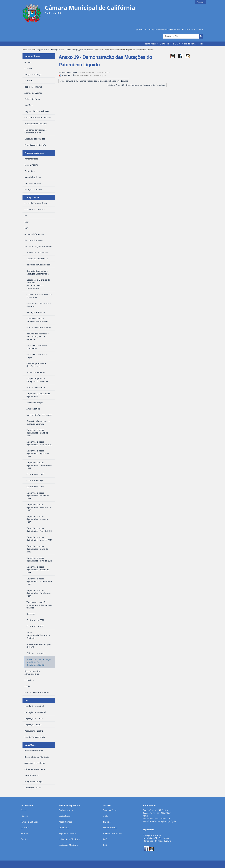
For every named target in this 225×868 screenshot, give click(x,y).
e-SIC (175, 44)
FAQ (105, 839)
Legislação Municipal (69, 845)
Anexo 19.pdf (66, 75)
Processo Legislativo (35, 153)
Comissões (64, 828)
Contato (176, 29)
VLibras (200, 29)
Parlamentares (66, 810)
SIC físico (107, 822)
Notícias (25, 833)
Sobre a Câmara (32, 56)
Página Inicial (150, 44)
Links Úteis (30, 745)
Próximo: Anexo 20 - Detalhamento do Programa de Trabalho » (136, 85)
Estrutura (25, 828)
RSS (202, 44)
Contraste (188, 29)
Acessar (201, 2)
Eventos (24, 839)
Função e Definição (30, 822)
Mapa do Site (145, 29)
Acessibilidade (161, 29)
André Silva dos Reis (70, 72)
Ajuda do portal (189, 44)
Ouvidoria (164, 44)
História (24, 816)
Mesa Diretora (66, 822)
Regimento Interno (68, 833)
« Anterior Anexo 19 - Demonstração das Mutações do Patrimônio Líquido (94, 81)
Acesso (24, 810)
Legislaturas (64, 816)
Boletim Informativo (113, 833)
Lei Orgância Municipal (69, 839)
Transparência (58, 50)
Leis (26, 700)
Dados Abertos (110, 828)
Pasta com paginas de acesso (79, 50)
